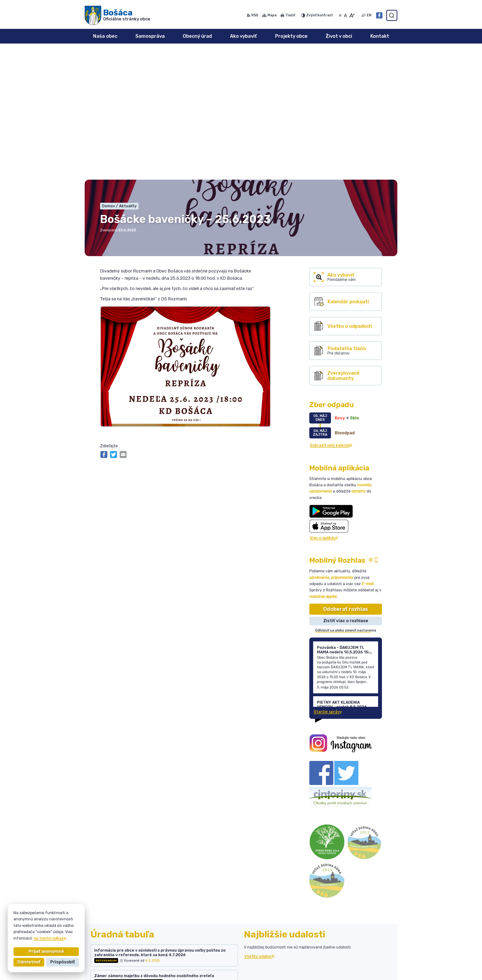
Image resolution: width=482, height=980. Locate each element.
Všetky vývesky (106, 866)
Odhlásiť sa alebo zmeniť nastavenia (346, 501)
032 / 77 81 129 (354, 954)
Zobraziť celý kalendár (331, 316)
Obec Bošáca (128, 932)
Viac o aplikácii (324, 409)
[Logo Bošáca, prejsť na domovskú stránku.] (117, 15)
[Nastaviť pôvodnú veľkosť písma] (346, 15)
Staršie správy (328, 583)
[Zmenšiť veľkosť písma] (340, 15)
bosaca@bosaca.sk (358, 959)
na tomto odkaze (46, 938)
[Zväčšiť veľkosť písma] (352, 15)
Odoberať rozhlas (346, 480)
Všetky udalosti (259, 827)
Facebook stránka (357, 965)
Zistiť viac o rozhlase (346, 492)
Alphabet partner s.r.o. (156, 927)
